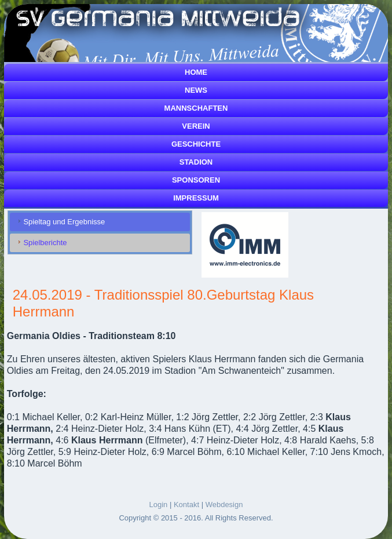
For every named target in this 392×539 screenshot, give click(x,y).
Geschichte (196, 144)
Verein (196, 126)
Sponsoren (196, 180)
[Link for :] (245, 245)
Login (159, 505)
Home (196, 72)
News (196, 90)
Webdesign (224, 505)
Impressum (196, 198)
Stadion (196, 162)
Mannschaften (196, 108)
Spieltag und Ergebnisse (64, 222)
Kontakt (186, 505)
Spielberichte (45, 243)
